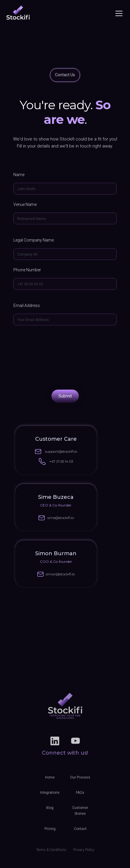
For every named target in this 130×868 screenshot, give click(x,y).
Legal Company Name (34, 240)
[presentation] (65, 357)
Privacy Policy (84, 853)
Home (50, 781)
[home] (18, 13)
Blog (50, 811)
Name (19, 175)
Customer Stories (80, 814)
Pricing (50, 832)
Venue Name (25, 204)
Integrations (50, 796)
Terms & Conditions (51, 853)
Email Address (27, 305)
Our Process (80, 781)
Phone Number (27, 270)
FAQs (80, 796)
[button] (118, 13)
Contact (80, 832)
